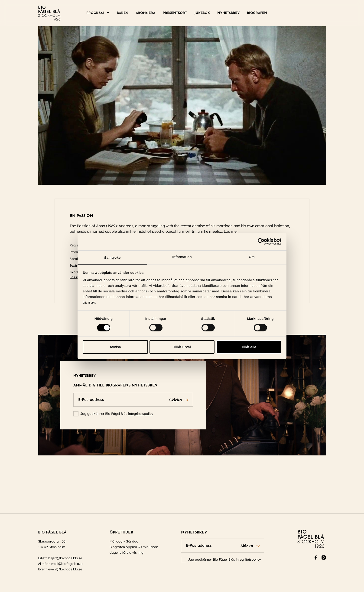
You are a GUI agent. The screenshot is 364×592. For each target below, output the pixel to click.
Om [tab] (252, 257)
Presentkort (175, 13)
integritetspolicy (141, 414)
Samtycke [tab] (112, 257)
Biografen (257, 13)
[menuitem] (100, 13)
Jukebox (202, 13)
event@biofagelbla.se (65, 569)
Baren (123, 13)
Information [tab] (182, 257)
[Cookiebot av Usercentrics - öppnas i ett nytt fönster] (261, 242)
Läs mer (233, 231)
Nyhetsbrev (228, 13)
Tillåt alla (249, 347)
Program (95, 13)
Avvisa (115, 347)
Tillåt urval (182, 347)
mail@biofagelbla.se (67, 564)
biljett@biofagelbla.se (65, 558)
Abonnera (146, 13)
